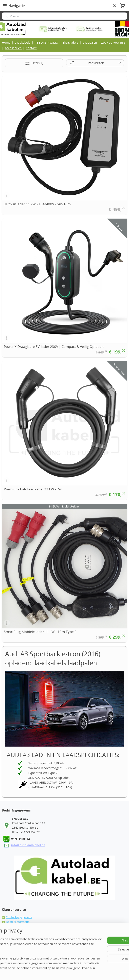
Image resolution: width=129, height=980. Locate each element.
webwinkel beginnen (96, 966)
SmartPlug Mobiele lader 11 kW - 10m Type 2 (40, 632)
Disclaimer (13, 940)
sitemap (72, 966)
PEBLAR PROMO (46, 42)
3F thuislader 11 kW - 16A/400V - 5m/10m (37, 204)
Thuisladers (70, 42)
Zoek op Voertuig (113, 42)
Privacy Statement (18, 935)
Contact (31, 48)
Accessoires (13, 48)
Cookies (11, 931)
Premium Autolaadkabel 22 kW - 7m (33, 489)
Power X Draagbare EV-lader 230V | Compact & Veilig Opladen (54, 347)
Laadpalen (90, 42)
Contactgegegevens (19, 917)
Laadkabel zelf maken (20, 944)
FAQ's (10, 949)
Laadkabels (23, 42)
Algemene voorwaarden (21, 926)
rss (81, 966)
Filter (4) (34, 63)
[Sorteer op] (95, 63)
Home (6, 42)
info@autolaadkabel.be (28, 845)
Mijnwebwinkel (64, 973)
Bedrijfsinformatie (18, 922)
